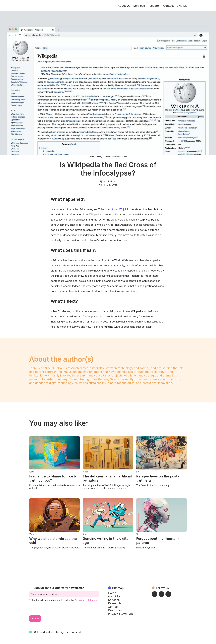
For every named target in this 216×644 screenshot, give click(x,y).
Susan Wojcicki (120, 209)
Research (154, 6)
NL (185, 6)
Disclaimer (115, 610)
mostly (120, 265)
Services (139, 6)
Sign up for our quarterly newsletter (59, 588)
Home (112, 593)
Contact (169, 6)
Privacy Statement (88, 600)
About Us (124, 6)
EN (179, 6)
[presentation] (51, 608)
